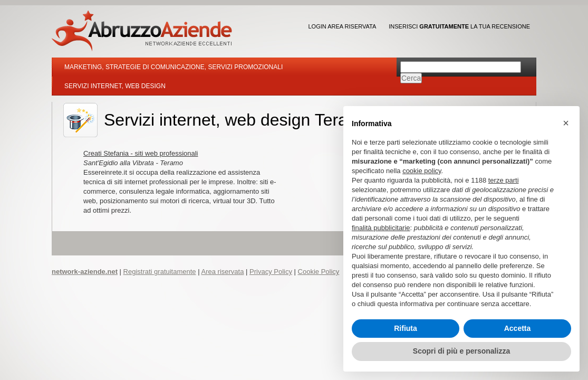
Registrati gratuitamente (160, 272)
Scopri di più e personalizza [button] (461, 351)
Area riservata (222, 272)
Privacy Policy (271, 272)
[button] (566, 123)
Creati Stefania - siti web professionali (141, 153)
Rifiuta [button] (406, 328)
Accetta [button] (518, 328)
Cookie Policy (319, 272)
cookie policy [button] (422, 171)
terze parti (504, 180)
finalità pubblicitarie (381, 228)
